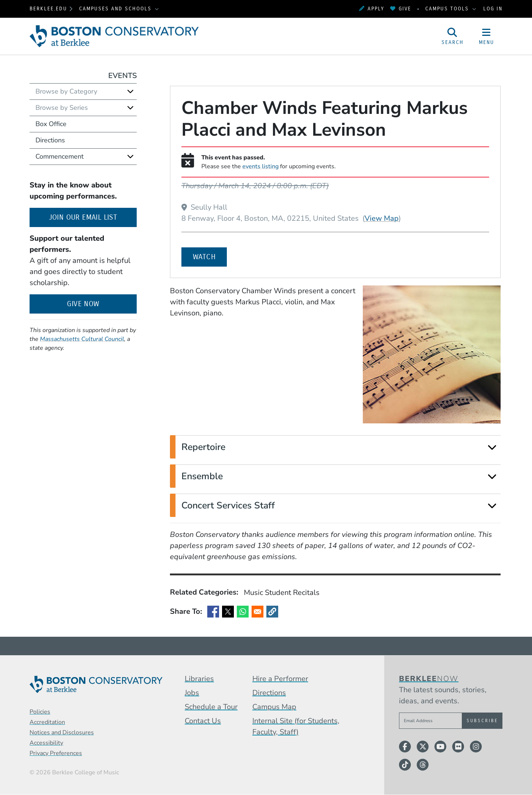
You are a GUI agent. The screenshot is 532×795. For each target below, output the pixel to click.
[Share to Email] (258, 612)
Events (122, 76)
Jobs (192, 693)
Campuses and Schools (116, 9)
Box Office (51, 124)
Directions (50, 140)
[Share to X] (228, 612)
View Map (382, 218)
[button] (272, 612)
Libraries (199, 679)
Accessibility (46, 743)
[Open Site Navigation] (487, 36)
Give (401, 9)
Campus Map (274, 707)
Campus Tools (448, 9)
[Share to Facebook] (213, 612)
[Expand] (492, 447)
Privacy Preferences (56, 753)
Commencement (59, 156)
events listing (260, 166)
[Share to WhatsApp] (243, 612)
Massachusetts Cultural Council (82, 339)
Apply (372, 9)
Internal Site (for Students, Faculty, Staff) (296, 726)
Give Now (83, 304)
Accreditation (47, 722)
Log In (493, 9)
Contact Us (203, 721)
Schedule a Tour (211, 707)
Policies (40, 712)
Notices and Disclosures (62, 733)
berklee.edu (48, 9)
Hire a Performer (280, 679)
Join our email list (93, 216)
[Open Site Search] (453, 36)
